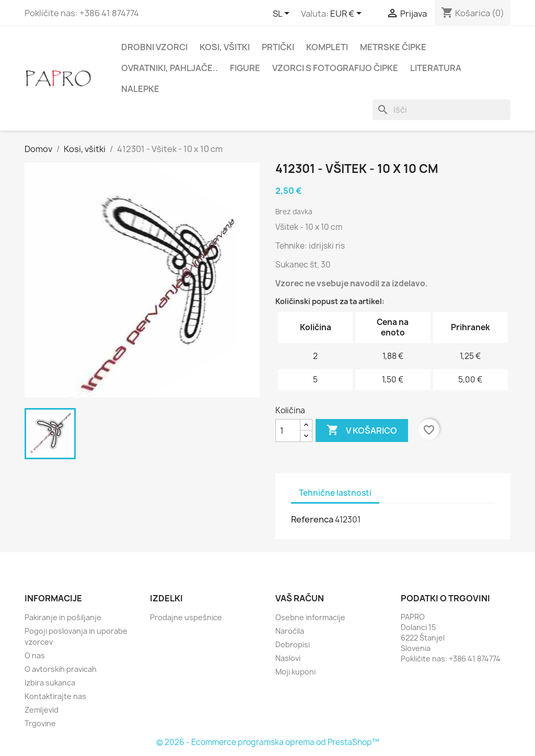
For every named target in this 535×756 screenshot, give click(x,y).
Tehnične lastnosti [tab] (335, 493)
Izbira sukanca (50, 683)
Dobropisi (293, 644)
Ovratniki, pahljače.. (170, 68)
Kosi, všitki (225, 47)
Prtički (278, 47)
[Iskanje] (441, 110)
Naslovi (288, 658)
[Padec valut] (348, 14)
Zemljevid (42, 710)
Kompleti (327, 47)
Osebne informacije (310, 617)
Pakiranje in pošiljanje (63, 617)
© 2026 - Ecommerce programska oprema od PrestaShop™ (268, 742)
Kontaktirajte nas (55, 696)
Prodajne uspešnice (186, 617)
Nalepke (140, 89)
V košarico (362, 431)
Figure (245, 68)
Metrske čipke (393, 47)
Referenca (312, 519)
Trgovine (40, 723)
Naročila (290, 631)
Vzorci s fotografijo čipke (335, 68)
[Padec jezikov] (283, 14)
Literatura (436, 68)
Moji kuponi (295, 672)
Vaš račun (300, 598)
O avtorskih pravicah (61, 669)
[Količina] (288, 431)
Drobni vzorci (154, 47)
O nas (35, 655)
